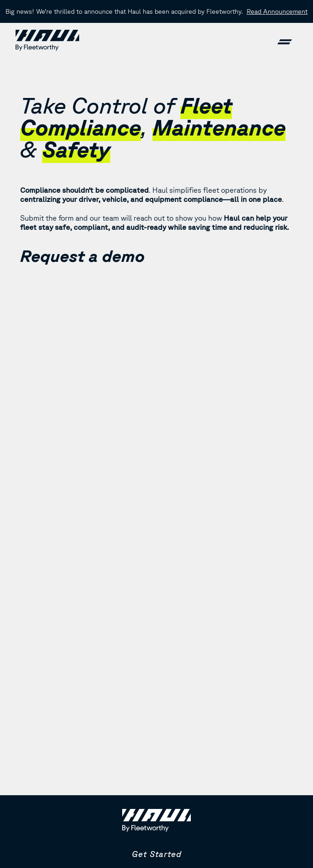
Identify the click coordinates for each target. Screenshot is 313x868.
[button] (285, 40)
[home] (47, 40)
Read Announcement (277, 11)
